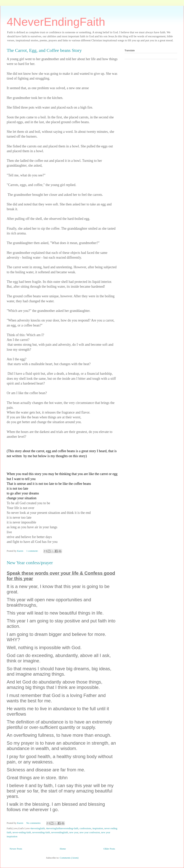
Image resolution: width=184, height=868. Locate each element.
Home (63, 849)
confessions (85, 828)
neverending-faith (41, 832)
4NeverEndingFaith (56, 22)
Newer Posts (16, 849)
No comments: (34, 823)
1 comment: (32, 551)
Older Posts (109, 849)
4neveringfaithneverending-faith (62, 828)
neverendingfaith (60, 832)
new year (74, 832)
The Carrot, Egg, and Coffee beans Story (44, 50)
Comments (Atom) (69, 858)
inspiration (98, 828)
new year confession (90, 832)
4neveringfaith (38, 828)
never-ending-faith (22, 832)
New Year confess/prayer (30, 563)
